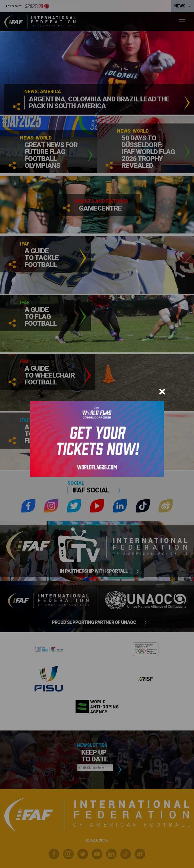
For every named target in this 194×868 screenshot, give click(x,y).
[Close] (162, 392)
